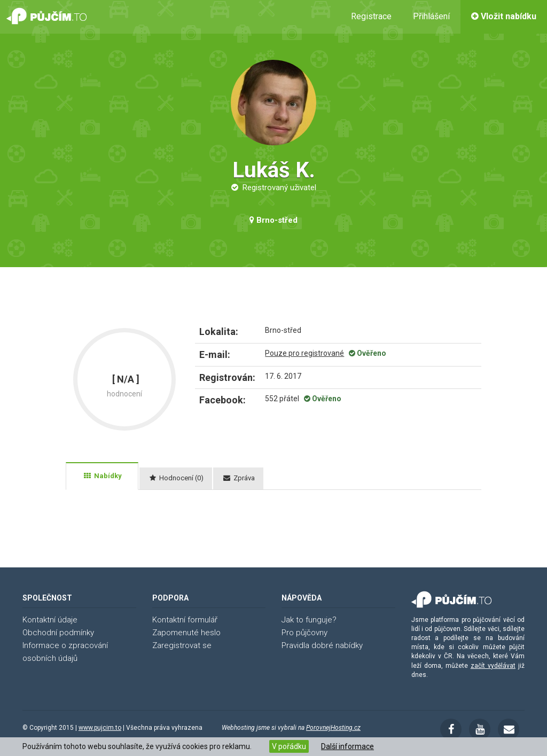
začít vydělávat (493, 666)
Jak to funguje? (309, 620)
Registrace (371, 16)
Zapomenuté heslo (186, 633)
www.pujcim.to (100, 728)
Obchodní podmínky (58, 633)
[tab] (102, 476)
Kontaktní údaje (50, 620)
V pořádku (289, 746)
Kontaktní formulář (185, 620)
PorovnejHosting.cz (333, 728)
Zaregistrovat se (182, 645)
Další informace (347, 746)
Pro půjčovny (304, 633)
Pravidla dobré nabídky (322, 645)
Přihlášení (431, 16)
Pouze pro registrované (304, 353)
